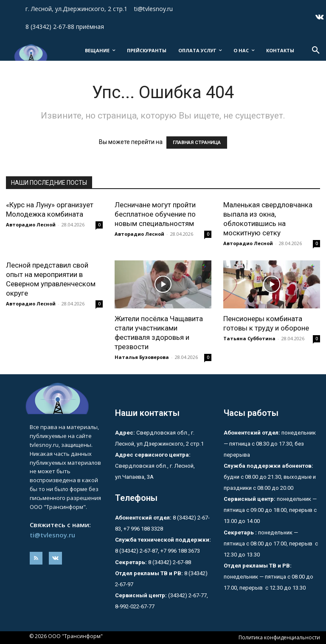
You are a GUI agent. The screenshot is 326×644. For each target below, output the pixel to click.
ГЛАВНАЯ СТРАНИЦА (197, 143)
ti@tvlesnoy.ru (52, 535)
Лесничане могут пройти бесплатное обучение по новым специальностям (155, 214)
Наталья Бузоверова (142, 357)
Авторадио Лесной (31, 225)
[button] (316, 51)
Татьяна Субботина (249, 338)
